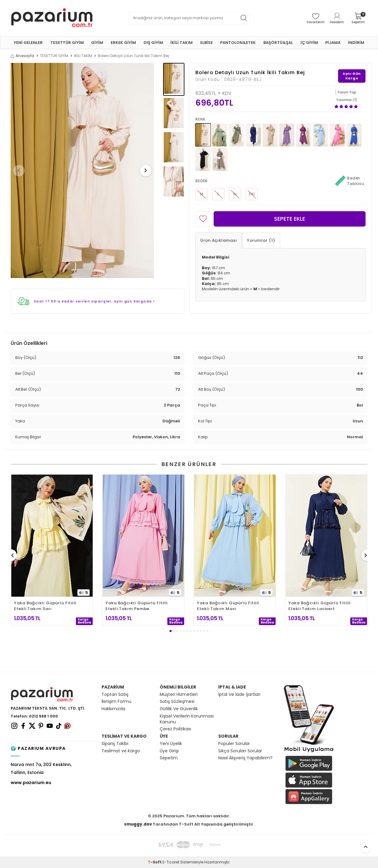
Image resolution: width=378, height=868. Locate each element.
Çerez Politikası (175, 729)
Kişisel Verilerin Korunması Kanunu (187, 719)
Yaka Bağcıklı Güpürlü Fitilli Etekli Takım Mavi (228, 606)
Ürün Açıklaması (219, 240)
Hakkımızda (113, 709)
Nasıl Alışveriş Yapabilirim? (245, 758)
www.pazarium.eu (31, 783)
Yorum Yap (347, 92)
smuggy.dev (138, 824)
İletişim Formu (116, 702)
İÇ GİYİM (309, 43)
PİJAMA (333, 43)
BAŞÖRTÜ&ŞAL (278, 43)
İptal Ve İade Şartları (239, 694)
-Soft (155, 862)
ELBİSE (207, 43)
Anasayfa (22, 56)
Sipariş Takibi (115, 744)
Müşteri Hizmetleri (179, 694)
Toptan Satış (115, 694)
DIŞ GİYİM (153, 43)
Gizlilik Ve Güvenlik (179, 709)
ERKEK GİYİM (123, 43)
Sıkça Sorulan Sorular (240, 751)
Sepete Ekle (290, 219)
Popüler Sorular (234, 744)
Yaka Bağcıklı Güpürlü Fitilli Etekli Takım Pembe (137, 606)
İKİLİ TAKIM (182, 43)
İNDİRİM (356, 43)
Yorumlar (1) (261, 240)
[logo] (52, 18)
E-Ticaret (171, 862)
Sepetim (169, 758)
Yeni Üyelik (171, 744)
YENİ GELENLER (28, 43)
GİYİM (97, 43)
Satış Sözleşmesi (177, 702)
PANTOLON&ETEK (238, 43)
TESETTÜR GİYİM (67, 43)
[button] (21, 171)
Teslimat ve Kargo (121, 751)
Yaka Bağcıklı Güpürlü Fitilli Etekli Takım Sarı (45, 606)
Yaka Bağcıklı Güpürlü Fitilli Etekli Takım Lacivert (319, 606)
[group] (82, 170)
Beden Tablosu (350, 181)
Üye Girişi (169, 751)
